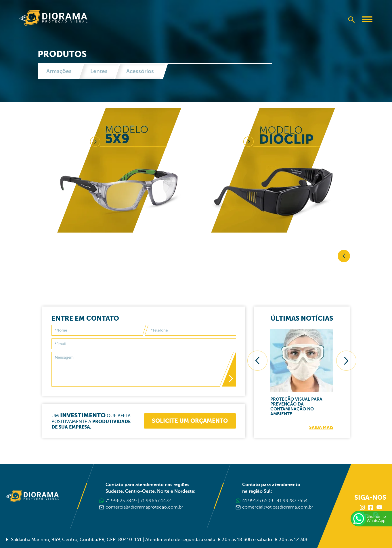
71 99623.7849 (121, 501)
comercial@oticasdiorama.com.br (278, 507)
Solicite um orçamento (187, 424)
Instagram (363, 507)
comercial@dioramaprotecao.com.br (144, 507)
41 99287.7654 (292, 501)
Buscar (351, 20)
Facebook (371, 507)
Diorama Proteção (53, 18)
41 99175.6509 (258, 501)
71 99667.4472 (156, 501)
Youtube (379, 507)
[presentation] (260, 364)
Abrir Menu (367, 19)
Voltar (344, 256)
